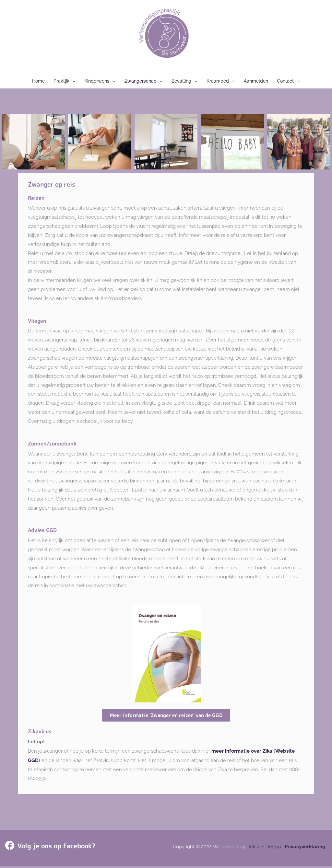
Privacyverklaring (305, 848)
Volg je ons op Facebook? (53, 847)
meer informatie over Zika (242, 753)
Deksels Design (264, 848)
